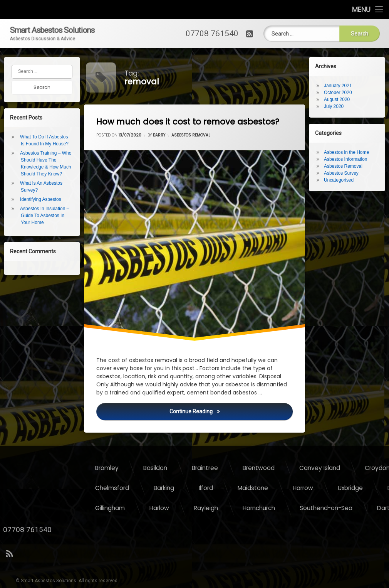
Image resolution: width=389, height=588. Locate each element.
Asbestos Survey (344, 173)
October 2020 (341, 93)
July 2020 (337, 106)
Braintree (344, 468)
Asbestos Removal (191, 135)
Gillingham (249, 508)
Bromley (246, 468)
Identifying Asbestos (38, 199)
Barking (303, 488)
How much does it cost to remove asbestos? (192, 121)
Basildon (295, 468)
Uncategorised (342, 180)
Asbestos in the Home (350, 152)
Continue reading (234, 416)
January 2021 (341, 86)
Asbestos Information (349, 159)
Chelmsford (252, 488)
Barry (160, 138)
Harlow (299, 508)
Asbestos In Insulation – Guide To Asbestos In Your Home (41, 216)
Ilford (345, 488)
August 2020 (340, 99)
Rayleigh (345, 508)
